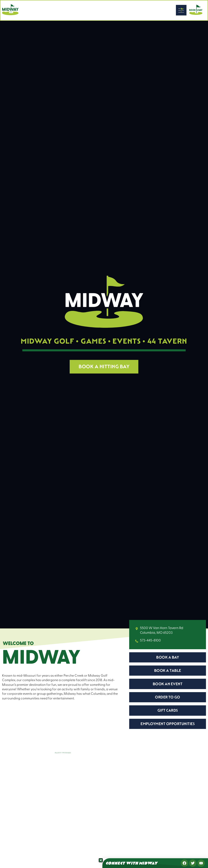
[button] (101, 860)
